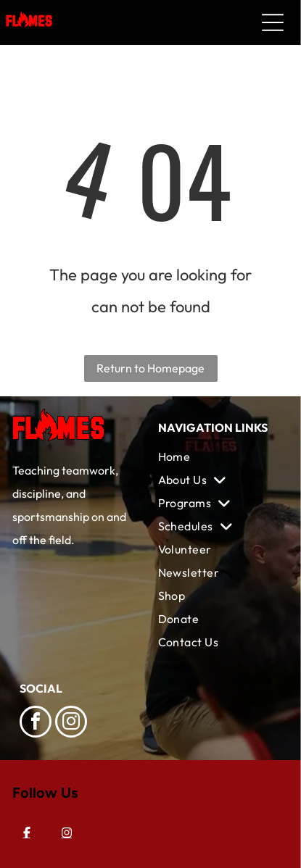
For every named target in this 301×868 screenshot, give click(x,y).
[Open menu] (273, 22)
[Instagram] (67, 832)
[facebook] (36, 723)
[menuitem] (220, 456)
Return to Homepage (150, 368)
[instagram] (71, 723)
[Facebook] (27, 832)
